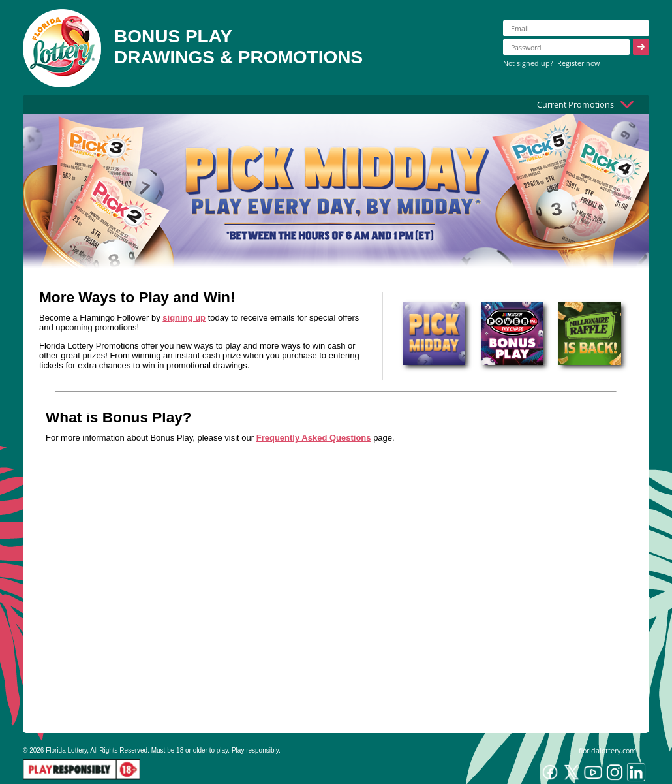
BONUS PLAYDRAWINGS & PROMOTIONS (238, 47)
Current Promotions (575, 104)
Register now (578, 63)
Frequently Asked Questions (314, 438)
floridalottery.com (607, 750)
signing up (184, 318)
